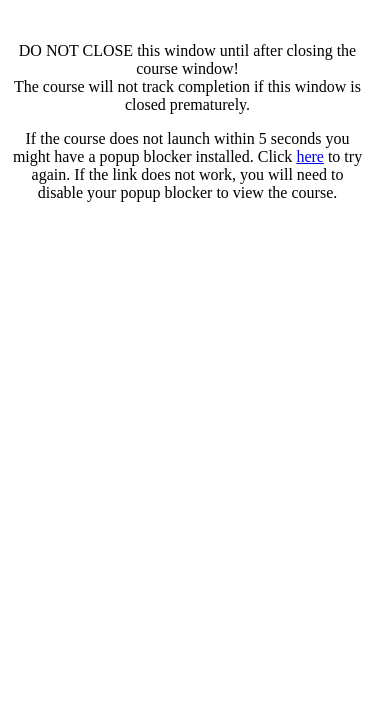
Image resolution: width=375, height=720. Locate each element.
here (310, 156)
